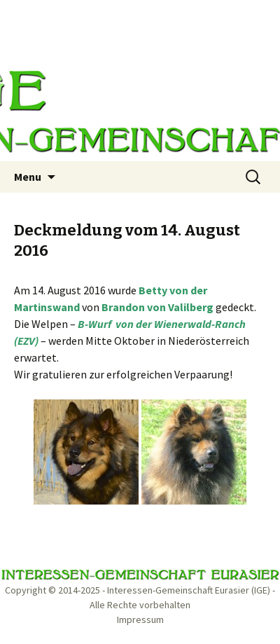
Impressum (140, 619)
